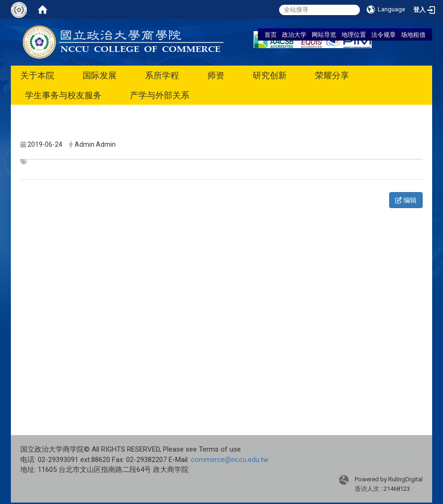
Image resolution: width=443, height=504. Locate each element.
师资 (216, 75)
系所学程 (162, 75)
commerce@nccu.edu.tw (230, 460)
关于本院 (37, 75)
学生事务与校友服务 (63, 95)
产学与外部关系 (160, 95)
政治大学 (294, 34)
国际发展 (100, 75)
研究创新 (270, 75)
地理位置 (354, 34)
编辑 (406, 200)
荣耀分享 (332, 75)
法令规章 (383, 34)
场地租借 (413, 34)
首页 (271, 34)
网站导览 (324, 34)
